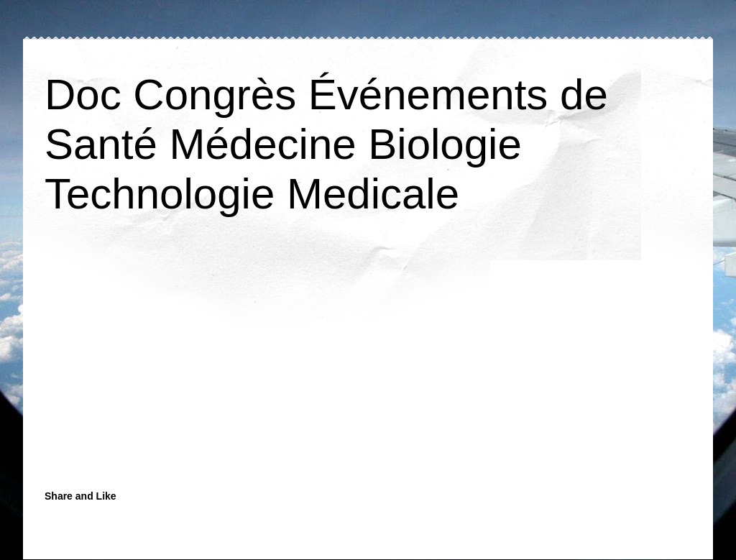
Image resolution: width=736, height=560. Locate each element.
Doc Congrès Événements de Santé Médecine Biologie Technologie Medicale (326, 144)
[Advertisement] (257, 368)
